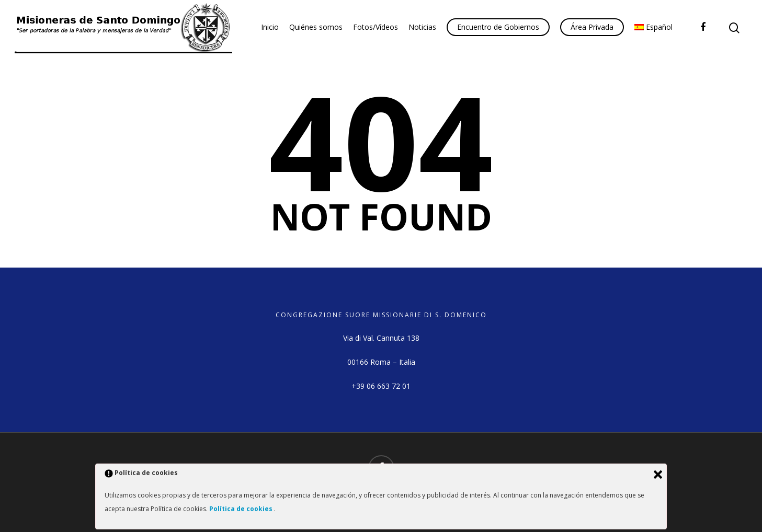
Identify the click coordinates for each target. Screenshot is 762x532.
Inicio (270, 27)
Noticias (422, 27)
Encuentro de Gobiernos (498, 27)
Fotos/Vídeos (376, 27)
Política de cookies (242, 509)
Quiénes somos (316, 27)
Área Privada (592, 27)
